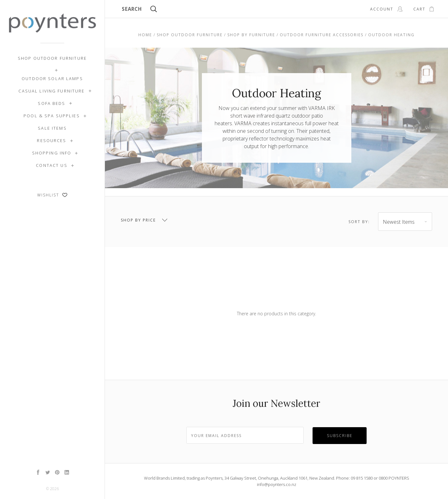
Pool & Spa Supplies (52, 116)
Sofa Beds (52, 103)
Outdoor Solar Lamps (52, 79)
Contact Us (52, 165)
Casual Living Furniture (52, 91)
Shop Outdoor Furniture (52, 58)
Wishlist (52, 195)
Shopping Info (52, 153)
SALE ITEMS (52, 128)
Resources (52, 140)
